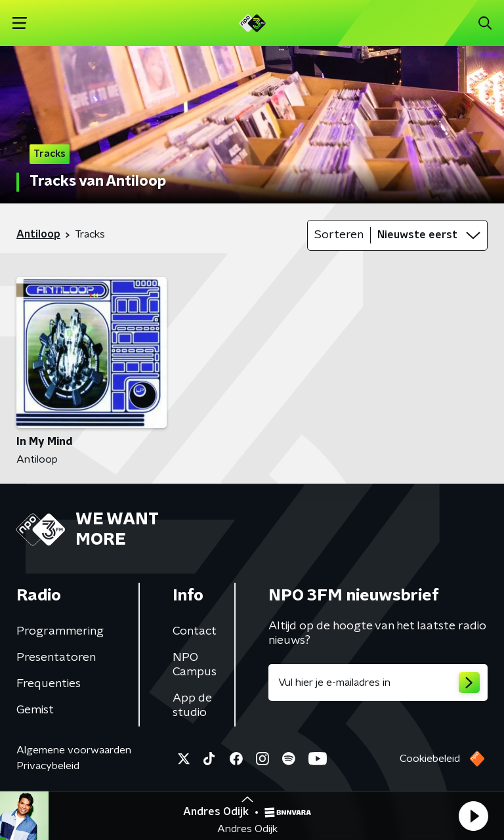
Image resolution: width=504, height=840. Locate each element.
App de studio (192, 705)
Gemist (35, 710)
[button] (473, 816)
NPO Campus (195, 665)
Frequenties (49, 684)
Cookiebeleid (430, 759)
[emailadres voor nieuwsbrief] (378, 682)
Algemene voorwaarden (74, 750)
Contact (195, 631)
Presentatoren (56, 658)
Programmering (60, 631)
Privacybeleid (48, 766)
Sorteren (339, 235)
